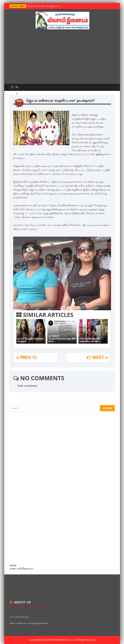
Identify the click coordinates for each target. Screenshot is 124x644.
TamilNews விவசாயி (65, 640)
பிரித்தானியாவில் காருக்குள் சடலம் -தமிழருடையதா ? (53, 6)
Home (13, 565)
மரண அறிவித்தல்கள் (21, 568)
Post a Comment (27, 386)
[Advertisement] (62, 57)
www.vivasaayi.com (19, 617)
